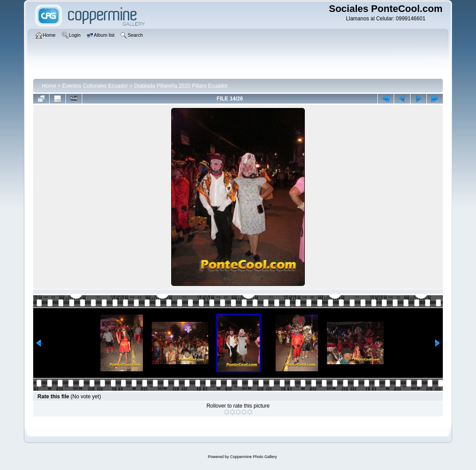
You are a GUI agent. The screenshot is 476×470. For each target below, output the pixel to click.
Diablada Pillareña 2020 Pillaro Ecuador (181, 86)
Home (49, 86)
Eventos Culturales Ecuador (95, 86)
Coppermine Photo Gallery (253, 457)
